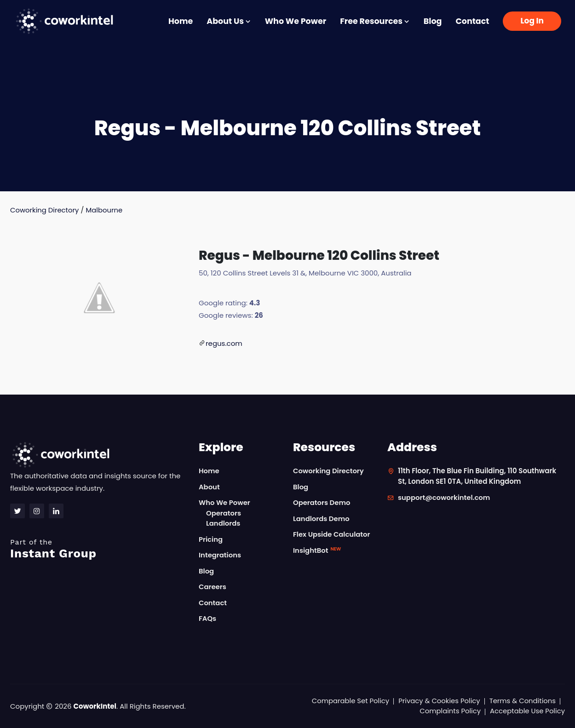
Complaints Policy (449, 711)
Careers (213, 587)
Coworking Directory (45, 210)
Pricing (211, 539)
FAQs (208, 619)
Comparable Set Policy (348, 701)
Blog (433, 21)
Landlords (223, 524)
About (209, 487)
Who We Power (296, 21)
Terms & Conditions (522, 701)
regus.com (224, 343)
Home (181, 21)
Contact (472, 21)
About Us (229, 21)
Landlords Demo (322, 519)
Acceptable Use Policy (527, 711)
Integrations (220, 555)
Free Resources (375, 21)
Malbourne (105, 210)
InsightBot (317, 550)
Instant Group (99, 549)
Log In (532, 21)
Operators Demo (322, 503)
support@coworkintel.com (445, 498)
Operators (224, 513)
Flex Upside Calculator (332, 535)
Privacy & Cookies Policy (438, 701)
